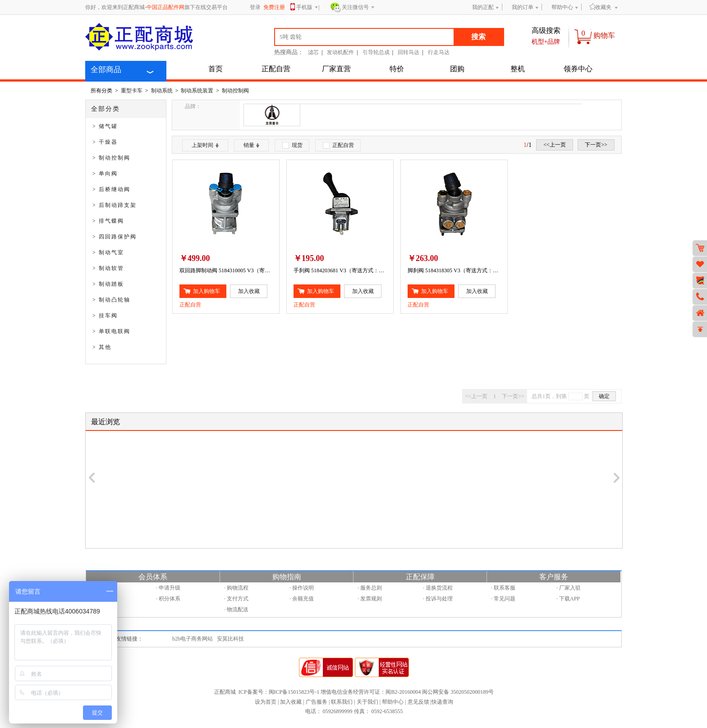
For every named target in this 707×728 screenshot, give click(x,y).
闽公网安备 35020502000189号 (458, 692)
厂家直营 (336, 69)
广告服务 (317, 702)
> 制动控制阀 (111, 158)
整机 (518, 69)
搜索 (478, 37)
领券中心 (578, 69)
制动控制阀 (235, 91)
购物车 (604, 35)
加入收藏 (291, 702)
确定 (604, 396)
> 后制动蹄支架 (115, 205)
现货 (292, 145)
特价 (397, 69)
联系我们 (342, 702)
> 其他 (102, 347)
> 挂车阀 (105, 316)
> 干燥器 (105, 142)
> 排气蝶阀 (108, 221)
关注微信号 (358, 8)
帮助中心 (562, 7)
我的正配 (483, 7)
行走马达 (439, 52)
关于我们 (367, 702)
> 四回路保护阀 (115, 237)
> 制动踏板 (108, 284)
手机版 (307, 8)
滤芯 (313, 52)
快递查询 (442, 702)
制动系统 (162, 91)
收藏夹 (600, 7)
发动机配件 (340, 52)
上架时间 (205, 145)
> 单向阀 (105, 174)
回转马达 (409, 52)
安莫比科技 (230, 639)
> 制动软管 (108, 268)
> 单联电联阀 (111, 331)
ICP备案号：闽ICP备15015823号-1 (279, 692)
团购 (457, 69)
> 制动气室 (108, 252)
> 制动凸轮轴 (111, 300)
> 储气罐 (105, 126)
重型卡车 (132, 91)
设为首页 (266, 702)
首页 (216, 69)
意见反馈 (418, 702)
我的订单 (523, 7)
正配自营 (276, 69)
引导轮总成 (376, 52)
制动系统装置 (197, 91)
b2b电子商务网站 (193, 639)
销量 (251, 145)
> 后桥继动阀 (111, 189)
